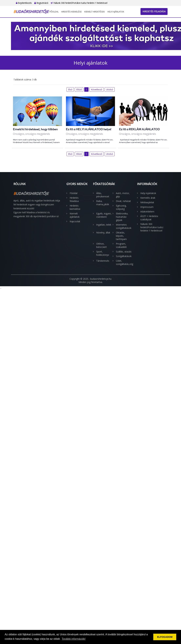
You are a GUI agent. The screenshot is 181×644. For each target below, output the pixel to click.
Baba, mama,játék (103, 203)
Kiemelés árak (148, 198)
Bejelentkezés (24, 3)
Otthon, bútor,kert (101, 245)
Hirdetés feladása (154, 11)
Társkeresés (103, 261)
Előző (79, 89)
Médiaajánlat (147, 202)
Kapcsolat (75, 221)
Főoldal (54, 12)
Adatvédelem (147, 212)
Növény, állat (103, 233)
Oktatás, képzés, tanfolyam (121, 236)
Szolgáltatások (124, 256)
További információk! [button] (74, 639)
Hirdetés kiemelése (71, 12)
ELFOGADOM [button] (165, 637)
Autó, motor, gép (123, 195)
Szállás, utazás (124, 252)
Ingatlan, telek (104, 225)
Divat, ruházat (123, 201)
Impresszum (147, 207)
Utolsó (110, 89)
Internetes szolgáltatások (124, 226)
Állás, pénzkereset (103, 195)
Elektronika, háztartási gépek (122, 217)
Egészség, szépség (121, 207)
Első (70, 89)
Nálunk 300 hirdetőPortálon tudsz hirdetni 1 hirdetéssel (79, 3)
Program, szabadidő (121, 245)
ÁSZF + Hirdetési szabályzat (149, 218)
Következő (97, 89)
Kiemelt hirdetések (95, 12)
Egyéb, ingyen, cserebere (104, 215)
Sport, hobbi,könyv (103, 253)
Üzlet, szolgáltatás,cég (124, 262)
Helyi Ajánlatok (116, 12)
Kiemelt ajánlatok (75, 215)
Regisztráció (41, 3)
